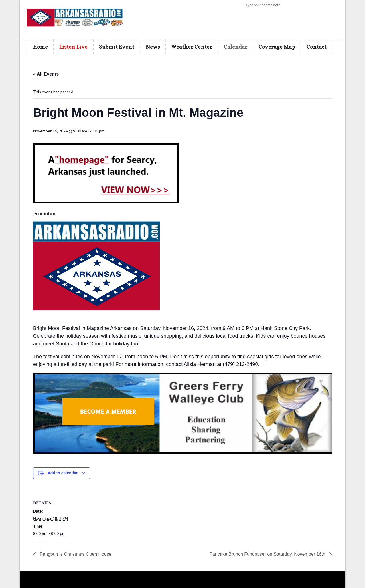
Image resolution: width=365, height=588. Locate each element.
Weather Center (192, 47)
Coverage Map (277, 47)
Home (40, 47)
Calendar (236, 47)
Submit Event (117, 47)
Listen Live (73, 47)
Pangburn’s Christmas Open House (75, 554)
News (153, 47)
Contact (317, 47)
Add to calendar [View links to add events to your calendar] (63, 473)
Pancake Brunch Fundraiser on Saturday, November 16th (268, 554)
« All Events (46, 74)
